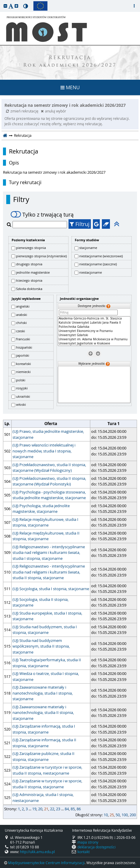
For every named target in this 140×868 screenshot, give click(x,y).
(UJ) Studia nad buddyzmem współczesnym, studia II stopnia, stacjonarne (41, 646)
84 (67, 809)
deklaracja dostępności (97, 847)
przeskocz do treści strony (1, 1)
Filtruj (80, 224)
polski (21, 380)
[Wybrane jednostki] (94, 385)
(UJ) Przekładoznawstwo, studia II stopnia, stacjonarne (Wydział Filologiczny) (49, 468)
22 (52, 809)
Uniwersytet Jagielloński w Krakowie (94, 344)
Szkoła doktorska (29, 289)
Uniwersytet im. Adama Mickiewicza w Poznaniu (94, 339)
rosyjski (22, 388)
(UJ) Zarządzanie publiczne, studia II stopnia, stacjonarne (43, 756)
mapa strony (88, 842)
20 (40, 809)
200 (133, 815)
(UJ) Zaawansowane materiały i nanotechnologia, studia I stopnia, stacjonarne (43, 693)
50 (118, 815)
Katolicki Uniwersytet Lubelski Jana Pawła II (94, 323)
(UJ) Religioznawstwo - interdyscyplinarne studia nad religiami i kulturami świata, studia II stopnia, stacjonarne (49, 572)
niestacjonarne (91, 272)
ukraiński (23, 396)
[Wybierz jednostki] (98, 353)
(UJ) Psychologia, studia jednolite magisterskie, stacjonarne (41, 509)
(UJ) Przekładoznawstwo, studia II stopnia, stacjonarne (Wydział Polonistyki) (49, 481)
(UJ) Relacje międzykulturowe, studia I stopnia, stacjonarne (45, 522)
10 (106, 815)
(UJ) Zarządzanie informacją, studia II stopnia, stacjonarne (44, 743)
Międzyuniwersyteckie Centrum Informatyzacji (46, 863)
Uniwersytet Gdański (94, 335)
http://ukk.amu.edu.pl (37, 852)
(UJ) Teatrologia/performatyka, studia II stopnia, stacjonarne (47, 663)
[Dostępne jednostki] (94, 331)
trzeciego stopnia (29, 280)
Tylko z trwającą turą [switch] (42, 214)
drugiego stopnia (29, 264)
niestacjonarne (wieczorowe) (101, 256)
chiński (21, 323)
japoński (23, 355)
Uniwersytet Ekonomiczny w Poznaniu (94, 331)
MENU (70, 87)
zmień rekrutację (23, 111)
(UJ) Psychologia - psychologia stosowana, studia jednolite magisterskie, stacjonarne (49, 495)
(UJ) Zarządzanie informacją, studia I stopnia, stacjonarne (44, 729)
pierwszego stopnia (31, 248)
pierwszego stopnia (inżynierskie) (41, 256)
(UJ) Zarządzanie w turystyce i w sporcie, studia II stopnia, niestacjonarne (47, 770)
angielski (23, 306)
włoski (21, 404)
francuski (23, 339)
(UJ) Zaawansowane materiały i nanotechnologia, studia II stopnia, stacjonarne (43, 713)
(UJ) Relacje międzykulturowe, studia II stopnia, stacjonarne (46, 536)
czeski (21, 331)
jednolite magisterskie (33, 272)
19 (34, 809)
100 (125, 815)
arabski (22, 315)
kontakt (84, 852)
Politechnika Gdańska (94, 327)
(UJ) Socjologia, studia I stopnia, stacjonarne (51, 589)
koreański (24, 364)
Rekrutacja (24, 151)
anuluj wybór (53, 111)
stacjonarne (88, 248)
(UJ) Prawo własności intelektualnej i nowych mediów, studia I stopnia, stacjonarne (44, 451)
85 (73, 809)
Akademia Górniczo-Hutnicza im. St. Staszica (94, 319)
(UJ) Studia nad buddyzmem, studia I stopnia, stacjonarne (45, 630)
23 (58, 809)
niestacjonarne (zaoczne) (98, 264)
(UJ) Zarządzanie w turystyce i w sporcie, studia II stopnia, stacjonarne (47, 784)
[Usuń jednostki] (90, 353)
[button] (5, 6)
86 (79, 809)
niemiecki (23, 372)
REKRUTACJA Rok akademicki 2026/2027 (70, 62)
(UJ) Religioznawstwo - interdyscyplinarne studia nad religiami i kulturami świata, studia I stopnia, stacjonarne (49, 553)
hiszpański (24, 347)
